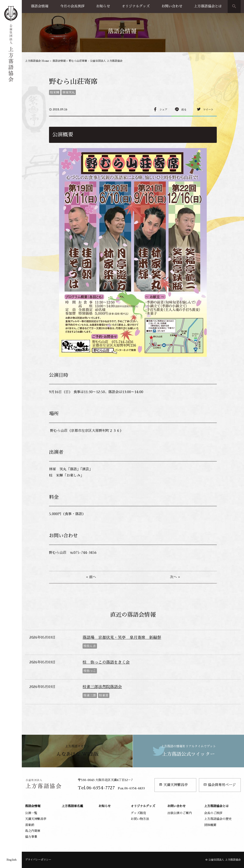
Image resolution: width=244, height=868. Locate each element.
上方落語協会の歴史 (218, 819)
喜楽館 (30, 825)
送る (184, 110)
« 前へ (91, 577)
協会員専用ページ (220, 785)
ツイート (208, 110)
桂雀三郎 (90, 695)
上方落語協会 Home (37, 61)
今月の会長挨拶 (72, 6)
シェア (163, 110)
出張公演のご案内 (180, 813)
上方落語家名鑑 (72, 806)
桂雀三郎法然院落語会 (102, 687)
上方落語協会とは (208, 6)
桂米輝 (55, 92)
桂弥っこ (90, 671)
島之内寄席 (33, 831)
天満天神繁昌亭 (173, 785)
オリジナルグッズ (136, 6)
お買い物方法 (140, 819)
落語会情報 (40, 6)
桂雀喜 (104, 695)
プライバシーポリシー (38, 860)
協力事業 (31, 837)
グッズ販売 (138, 813)
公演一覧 (31, 813)
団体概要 (210, 825)
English (12, 860)
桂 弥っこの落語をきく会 (106, 662)
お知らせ (103, 6)
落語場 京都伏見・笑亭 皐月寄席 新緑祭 (122, 638)
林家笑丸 (69, 92)
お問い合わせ (172, 6)
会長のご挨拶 (213, 813)
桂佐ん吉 (90, 646)
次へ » (175, 577)
